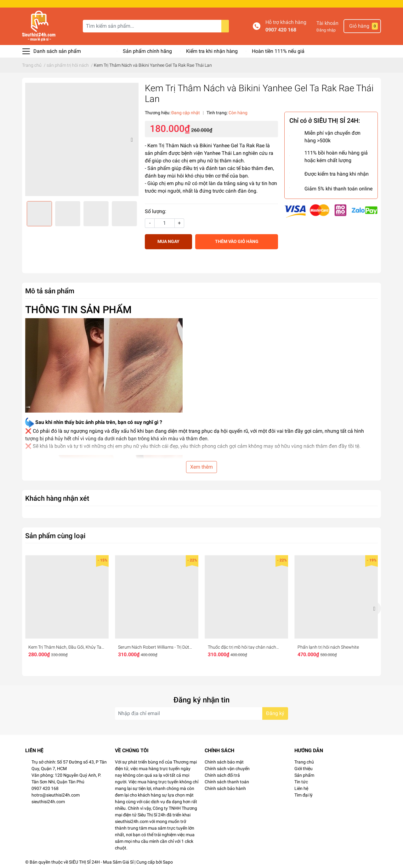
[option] (82, 139)
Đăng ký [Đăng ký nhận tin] (275, 713)
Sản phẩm (304, 775)
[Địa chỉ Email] (201, 713)
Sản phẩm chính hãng (147, 51)
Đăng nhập (326, 30)
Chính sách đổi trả (222, 775)
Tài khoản (327, 23)
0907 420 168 (281, 30)
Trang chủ (304, 762)
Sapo (168, 862)
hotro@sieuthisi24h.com (56, 795)
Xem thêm (201, 467)
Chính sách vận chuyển (227, 769)
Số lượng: (156, 211)
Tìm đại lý (304, 795)
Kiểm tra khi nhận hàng (212, 51)
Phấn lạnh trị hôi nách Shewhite (328, 647)
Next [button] (132, 139)
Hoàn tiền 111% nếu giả (278, 51)
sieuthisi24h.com (48, 802)
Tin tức (301, 782)
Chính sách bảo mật (224, 762)
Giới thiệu (304, 769)
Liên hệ (301, 788)
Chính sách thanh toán (227, 782)
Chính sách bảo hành (225, 788)
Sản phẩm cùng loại (55, 536)
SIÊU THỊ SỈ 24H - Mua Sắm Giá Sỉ (101, 862)
